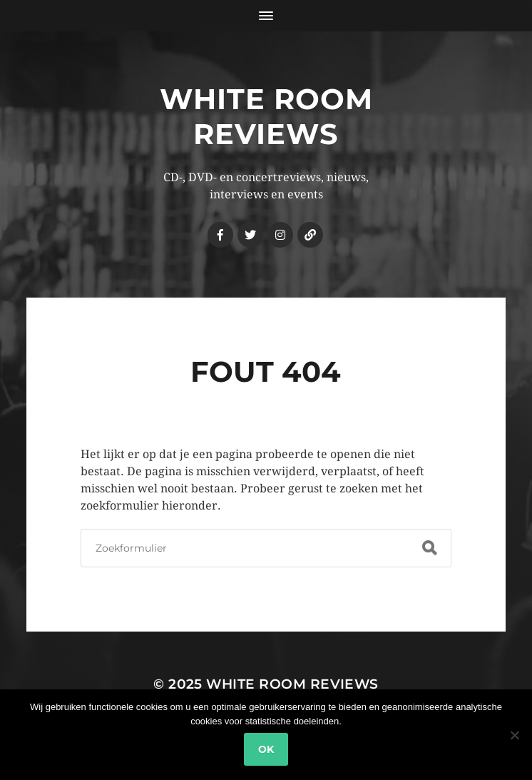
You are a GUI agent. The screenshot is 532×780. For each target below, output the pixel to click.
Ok (266, 749)
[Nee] (514, 735)
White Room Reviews (266, 116)
